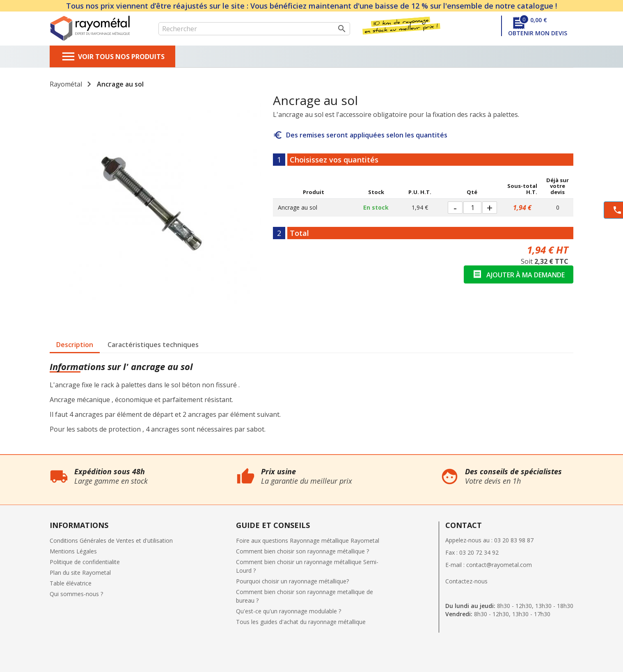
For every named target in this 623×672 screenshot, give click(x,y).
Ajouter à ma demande (519, 274)
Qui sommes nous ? (26, 459)
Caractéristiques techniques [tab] (153, 345)
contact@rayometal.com (499, 565)
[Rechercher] (254, 29)
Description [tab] (75, 345)
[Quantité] (472, 208)
